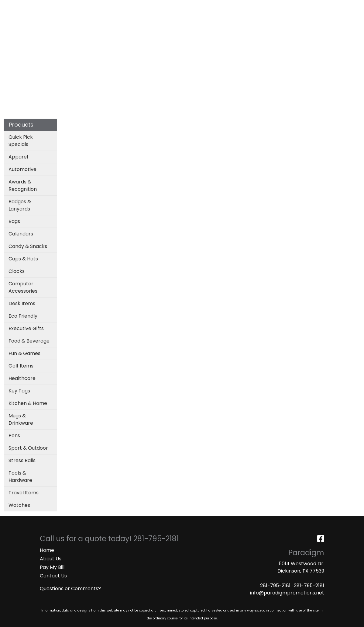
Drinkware (189, 27)
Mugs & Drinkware (21, 419)
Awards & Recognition (23, 185)
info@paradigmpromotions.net (287, 593)
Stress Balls (22, 460)
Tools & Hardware (20, 477)
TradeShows (257, 27)
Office (222, 27)
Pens (14, 435)
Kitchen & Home (28, 403)
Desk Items (22, 303)
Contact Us (53, 576)
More (321, 27)
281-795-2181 (275, 585)
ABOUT (33, 7)
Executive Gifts (26, 328)
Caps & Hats (23, 259)
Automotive (22, 169)
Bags (158, 27)
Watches (19, 505)
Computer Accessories (23, 287)
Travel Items (24, 493)
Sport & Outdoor (28, 448)
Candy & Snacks (28, 246)
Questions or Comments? (70, 589)
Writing (294, 27)
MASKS (144, 7)
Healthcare (22, 378)
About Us (51, 559)
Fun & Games (24, 353)
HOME (13, 7)
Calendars (21, 234)
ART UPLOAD (117, 7)
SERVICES (56, 7)
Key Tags (19, 391)
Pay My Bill (52, 567)
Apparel (132, 27)
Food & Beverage (29, 341)
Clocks (17, 271)
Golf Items (21, 366)
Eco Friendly (23, 316)
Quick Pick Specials (21, 141)
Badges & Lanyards (20, 205)
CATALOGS (85, 7)
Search (279, 7)
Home (47, 550)
